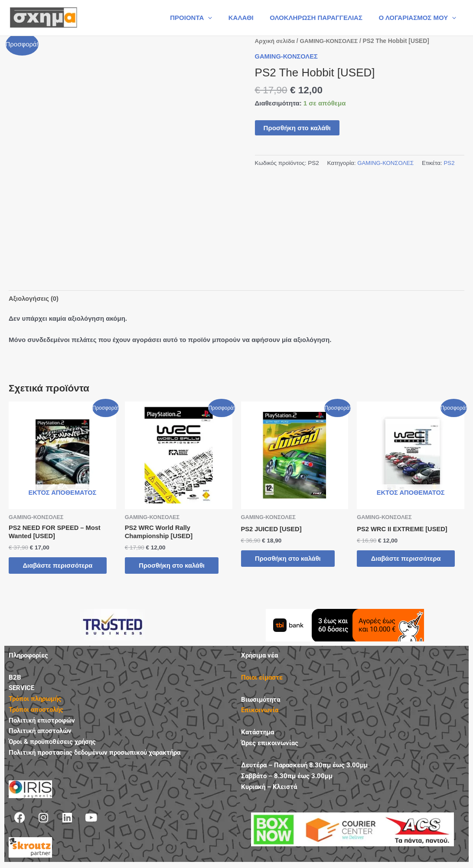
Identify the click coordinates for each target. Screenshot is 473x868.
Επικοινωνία (260, 712)
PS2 (451, 163)
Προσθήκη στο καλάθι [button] (176, 567)
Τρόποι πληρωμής (35, 701)
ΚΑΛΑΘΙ (249, 18)
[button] (220, 18)
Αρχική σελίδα (276, 41)
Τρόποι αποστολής (36, 711)
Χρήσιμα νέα (259, 657)
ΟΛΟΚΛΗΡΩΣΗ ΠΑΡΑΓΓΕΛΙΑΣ (321, 18)
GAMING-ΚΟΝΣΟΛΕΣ (331, 41)
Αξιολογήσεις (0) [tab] (34, 298)
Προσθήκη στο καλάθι (297, 127)
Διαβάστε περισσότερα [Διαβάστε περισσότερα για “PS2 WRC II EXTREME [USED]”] (410, 559)
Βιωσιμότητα (261, 701)
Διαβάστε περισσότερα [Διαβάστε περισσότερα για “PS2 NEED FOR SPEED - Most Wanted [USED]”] (62, 567)
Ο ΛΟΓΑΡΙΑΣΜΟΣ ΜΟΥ (419, 18)
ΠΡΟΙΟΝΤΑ (202, 18)
